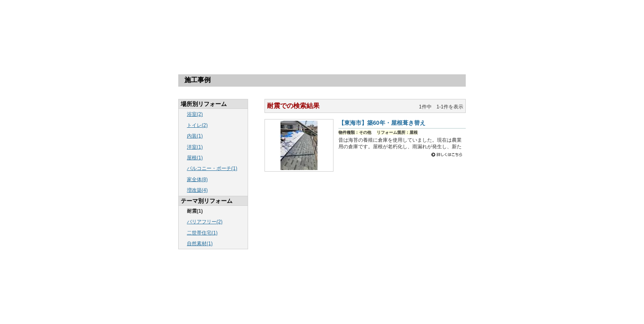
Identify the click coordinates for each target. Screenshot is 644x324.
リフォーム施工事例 (288, 282)
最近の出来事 (346, 282)
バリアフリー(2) (205, 222)
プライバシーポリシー (282, 300)
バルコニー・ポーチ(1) (212, 168)
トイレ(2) (197, 125)
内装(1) (195, 136)
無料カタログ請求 (427, 46)
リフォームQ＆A (322, 46)
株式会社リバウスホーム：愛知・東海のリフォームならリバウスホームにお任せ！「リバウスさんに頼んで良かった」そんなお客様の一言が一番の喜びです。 (193, 20)
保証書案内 (396, 291)
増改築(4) (197, 190)
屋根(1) (195, 158)
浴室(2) (195, 114)
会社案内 (374, 46)
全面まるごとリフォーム (434, 291)
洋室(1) (195, 147)
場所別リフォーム (216, 46)
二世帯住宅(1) (202, 233)
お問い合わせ (312, 291)
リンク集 (248, 300)
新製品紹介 (370, 291)
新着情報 (320, 282)
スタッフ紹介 (342, 291)
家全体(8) (197, 179)
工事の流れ (269, 46)
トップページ (164, 46)
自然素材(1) (200, 244)
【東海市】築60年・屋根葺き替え (382, 123)
